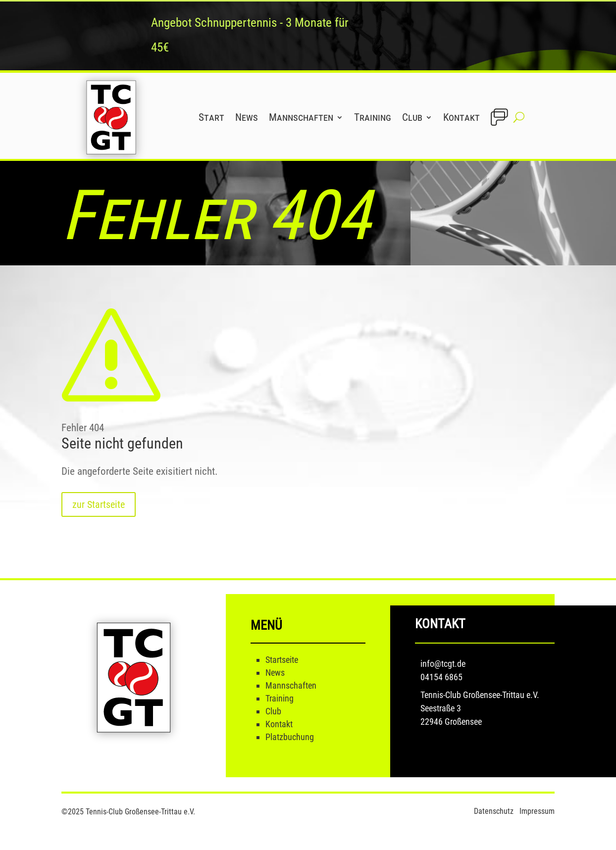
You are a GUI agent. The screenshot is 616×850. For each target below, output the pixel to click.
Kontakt (462, 117)
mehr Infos (419, 36)
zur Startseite (99, 504)
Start (211, 117)
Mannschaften (301, 117)
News (247, 117)
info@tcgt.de (443, 664)
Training (373, 117)
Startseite (282, 660)
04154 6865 (441, 677)
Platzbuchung (290, 737)
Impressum (537, 811)
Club (412, 117)
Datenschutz (495, 811)
